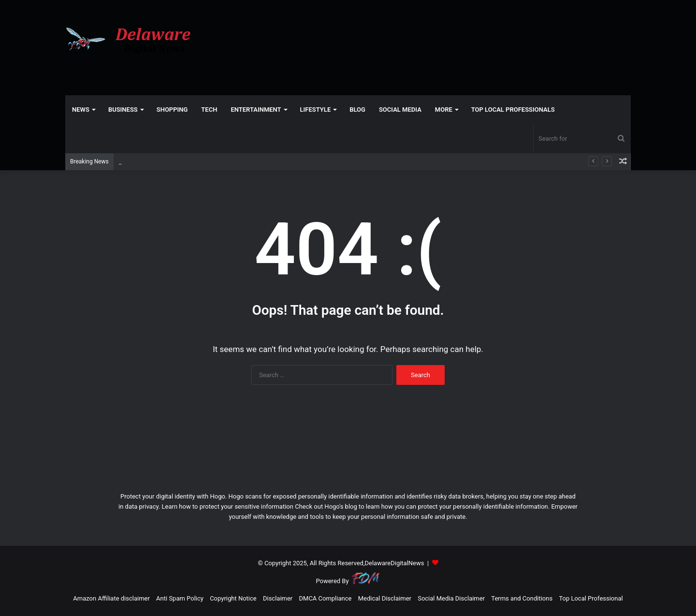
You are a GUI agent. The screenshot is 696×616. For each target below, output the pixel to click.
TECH (209, 110)
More (444, 110)
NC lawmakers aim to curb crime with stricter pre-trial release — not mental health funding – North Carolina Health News (286, 162)
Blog (357, 110)
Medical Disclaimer (385, 598)
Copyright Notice (233, 598)
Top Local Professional (591, 598)
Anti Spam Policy (180, 598)
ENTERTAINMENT (256, 110)
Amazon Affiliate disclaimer (111, 598)
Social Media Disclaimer (451, 598)
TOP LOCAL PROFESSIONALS (513, 110)
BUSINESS (123, 110)
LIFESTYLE (316, 110)
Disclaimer (278, 598)
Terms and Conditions (522, 598)
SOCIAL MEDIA (400, 110)
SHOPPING (172, 110)
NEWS (81, 110)
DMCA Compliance (326, 598)
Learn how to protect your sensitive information (228, 506)
